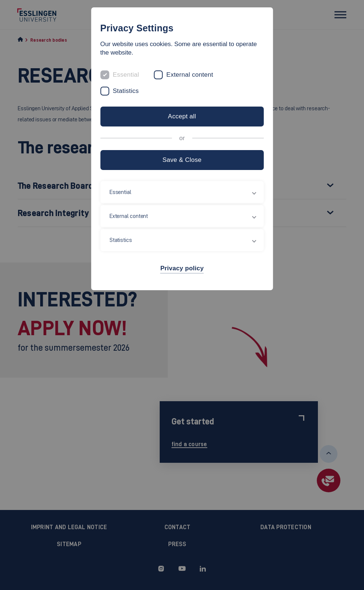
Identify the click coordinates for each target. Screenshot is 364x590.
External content (190, 75)
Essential (126, 75)
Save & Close (182, 160)
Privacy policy (182, 268)
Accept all (182, 116)
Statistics (126, 91)
